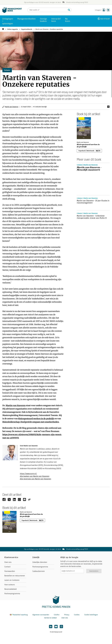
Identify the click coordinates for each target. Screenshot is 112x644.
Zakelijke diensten (40, 562)
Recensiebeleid (10, 589)
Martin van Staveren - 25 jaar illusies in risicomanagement (93, 202)
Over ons (8, 562)
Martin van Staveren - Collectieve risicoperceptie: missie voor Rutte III (92, 217)
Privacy (67, 615)
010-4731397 (105, 19)
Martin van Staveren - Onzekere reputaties (49, 29)
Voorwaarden (10, 571)
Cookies (77, 615)
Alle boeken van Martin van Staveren (35, 476)
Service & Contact (50, 618)
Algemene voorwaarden (41, 615)
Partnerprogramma (12, 594)
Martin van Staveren (12, 107)
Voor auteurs (10, 585)
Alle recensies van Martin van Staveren (35, 479)
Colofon (57, 615)
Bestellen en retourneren (15, 576)
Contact (7, 567)
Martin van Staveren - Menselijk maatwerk (89, 169)
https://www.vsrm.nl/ (28, 474)
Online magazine (13, 29)
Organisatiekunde (27, 29)
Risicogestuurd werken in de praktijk (36, 419)
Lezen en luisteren (12, 580)
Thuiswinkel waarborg (19, 615)
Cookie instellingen (91, 615)
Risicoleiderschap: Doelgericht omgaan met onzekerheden (31, 422)
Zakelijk (36, 557)
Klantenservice (11, 557)
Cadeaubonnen (39, 571)
